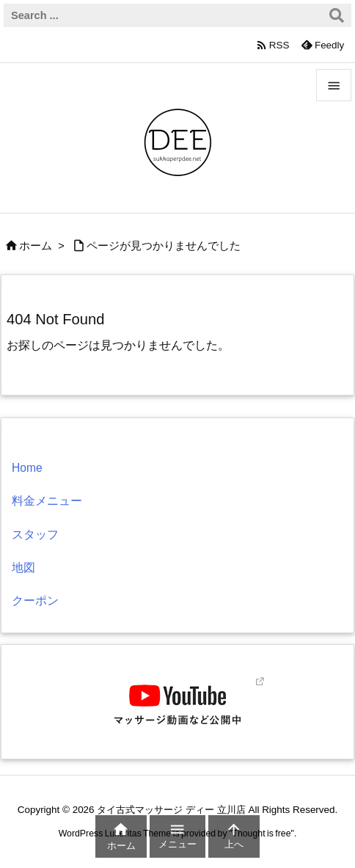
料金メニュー (47, 501)
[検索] (337, 15)
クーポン (35, 601)
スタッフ (35, 535)
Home (27, 468)
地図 (23, 568)
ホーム (36, 246)
